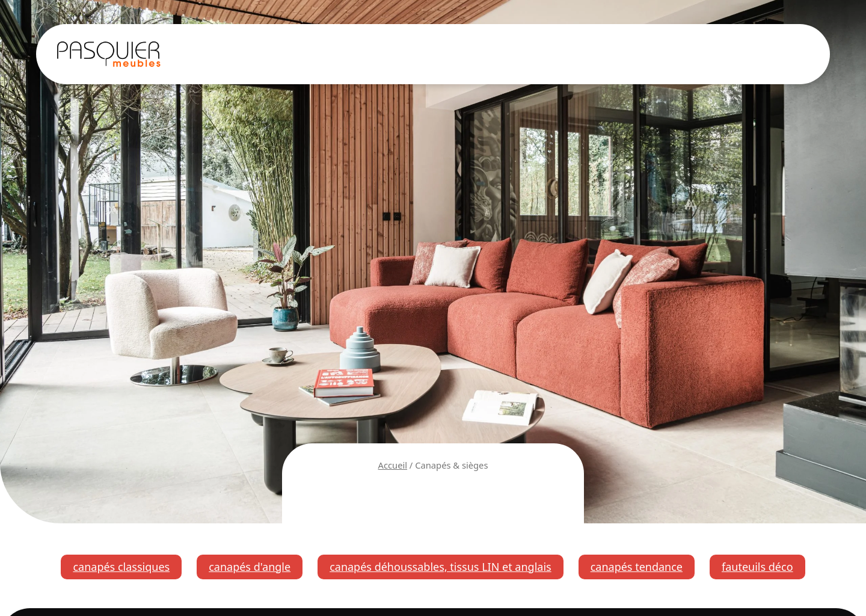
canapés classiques (121, 567)
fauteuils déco (757, 567)
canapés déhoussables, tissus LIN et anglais (441, 567)
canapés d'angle (250, 567)
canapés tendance (637, 567)
